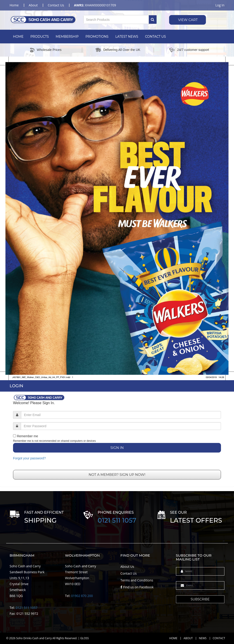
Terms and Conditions (137, 580)
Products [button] (40, 37)
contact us (56, 5)
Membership (67, 37)
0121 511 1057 (117, 520)
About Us (127, 567)
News (203, 638)
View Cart (188, 20)
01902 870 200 (82, 596)
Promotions (97, 37)
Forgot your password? (29, 458)
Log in (220, 5)
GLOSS (84, 638)
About (188, 638)
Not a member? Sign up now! (117, 475)
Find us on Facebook (137, 587)
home (14, 5)
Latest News (127, 37)
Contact (219, 638)
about (33, 5)
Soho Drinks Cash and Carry (34, 638)
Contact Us (156, 37)
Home (18, 37)
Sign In (117, 448)
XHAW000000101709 (95, 5)
